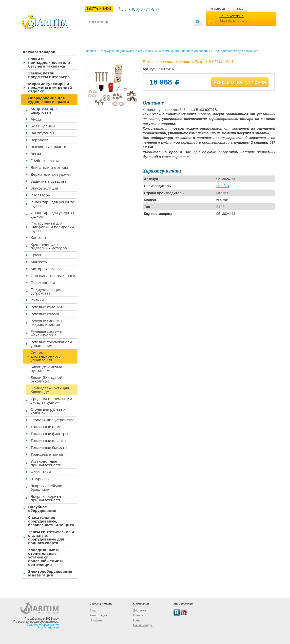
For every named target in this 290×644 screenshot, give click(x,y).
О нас (137, 620)
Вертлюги (39, 140)
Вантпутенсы (42, 133)
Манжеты (39, 262)
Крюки (37, 255)
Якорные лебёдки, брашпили (47, 487)
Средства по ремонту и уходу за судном (51, 400)
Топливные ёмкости (49, 447)
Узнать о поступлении (240, 82)
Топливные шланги (48, 440)
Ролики (37, 300)
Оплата (128, 30)
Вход (240, 9)
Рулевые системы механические (46, 333)
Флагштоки (41, 472)
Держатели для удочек (51, 174)
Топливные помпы (48, 427)
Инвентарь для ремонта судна (52, 204)
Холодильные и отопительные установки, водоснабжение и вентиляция (45, 557)
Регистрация (218, 9)
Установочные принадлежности (46, 463)
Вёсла (36, 154)
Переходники (43, 282)
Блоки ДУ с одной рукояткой (46, 379)
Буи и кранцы (43, 126)
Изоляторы (41, 195)
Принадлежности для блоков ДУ (50, 390)
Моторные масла (46, 269)
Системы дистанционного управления (46, 356)
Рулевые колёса (45, 314)
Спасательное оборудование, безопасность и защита (51, 521)
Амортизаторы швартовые (44, 110)
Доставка (112, 30)
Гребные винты (45, 160)
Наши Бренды (143, 625)
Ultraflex (223, 186)
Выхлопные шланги (48, 147)
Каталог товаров (39, 52)
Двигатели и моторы (49, 167)
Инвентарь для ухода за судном (52, 214)
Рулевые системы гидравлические (46, 322)
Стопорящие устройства (52, 420)
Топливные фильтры (49, 434)
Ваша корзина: (232, 16)
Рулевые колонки (46, 307)
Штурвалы (40, 479)
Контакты (93, 30)
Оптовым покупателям (178, 30)
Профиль (96, 620)
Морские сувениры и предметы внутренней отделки (50, 87)
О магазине (147, 30)
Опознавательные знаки (53, 276)
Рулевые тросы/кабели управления (51, 344)
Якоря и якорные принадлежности (46, 498)
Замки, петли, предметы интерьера (49, 75)
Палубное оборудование (42, 509)
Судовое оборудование (43, 625)
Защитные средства (48, 181)
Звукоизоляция (44, 188)
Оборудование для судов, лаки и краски (49, 100)
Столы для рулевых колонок (48, 411)
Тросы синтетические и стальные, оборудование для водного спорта (51, 537)
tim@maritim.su (48, 627)
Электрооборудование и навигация (50, 573)
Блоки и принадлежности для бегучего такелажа (49, 62)
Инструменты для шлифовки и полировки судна (52, 227)
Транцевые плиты (47, 454)
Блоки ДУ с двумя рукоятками (46, 369)
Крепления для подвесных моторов (49, 246)
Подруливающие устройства (46, 291)
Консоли (38, 237)
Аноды (37, 119)
